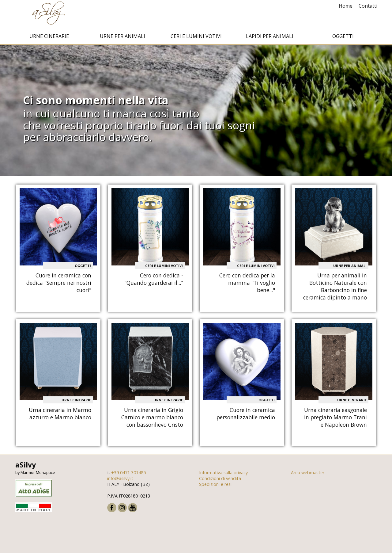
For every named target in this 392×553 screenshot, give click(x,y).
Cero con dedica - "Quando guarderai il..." (154, 281)
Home (346, 6)
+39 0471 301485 (128, 474)
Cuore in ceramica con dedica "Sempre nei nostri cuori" (59, 284)
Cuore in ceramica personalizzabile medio (246, 415)
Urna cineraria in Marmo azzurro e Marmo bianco (60, 415)
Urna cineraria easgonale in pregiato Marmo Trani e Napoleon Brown (335, 419)
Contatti (368, 6)
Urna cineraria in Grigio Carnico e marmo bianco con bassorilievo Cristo (152, 419)
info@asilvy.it (120, 480)
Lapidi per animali (270, 38)
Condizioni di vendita (220, 480)
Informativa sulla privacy (223, 474)
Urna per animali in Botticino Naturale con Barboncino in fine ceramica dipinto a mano (335, 288)
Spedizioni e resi (215, 486)
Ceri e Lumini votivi (196, 38)
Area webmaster (308, 474)
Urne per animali (123, 38)
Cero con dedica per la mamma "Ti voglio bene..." (247, 284)
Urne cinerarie (49, 38)
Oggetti (343, 38)
